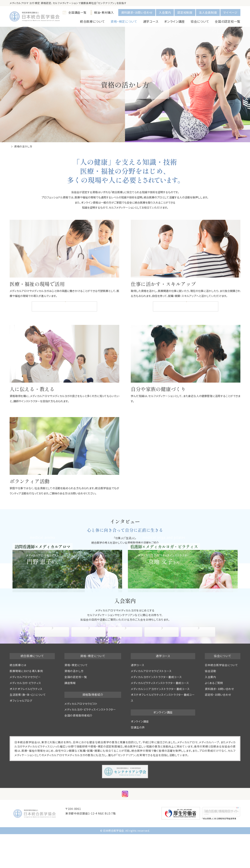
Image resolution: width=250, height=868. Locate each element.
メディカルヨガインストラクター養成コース (156, 719)
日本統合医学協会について (221, 707)
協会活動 (162, 674)
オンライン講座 (140, 764)
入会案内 (165, 12)
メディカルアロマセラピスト (81, 746)
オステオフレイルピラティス (26, 731)
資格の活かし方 (74, 713)
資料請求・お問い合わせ (137, 12)
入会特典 (126, 674)
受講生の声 (138, 769)
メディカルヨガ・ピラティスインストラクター (90, 752)
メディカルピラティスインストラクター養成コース (160, 725)
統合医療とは (18, 707)
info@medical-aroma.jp (82, 860)
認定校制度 (185, 12)
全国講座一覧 (74, 13)
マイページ (230, 12)
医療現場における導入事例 (26, 713)
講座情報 (70, 725)
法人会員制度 (208, 12)
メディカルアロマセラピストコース (151, 713)
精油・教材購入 (102, 13)
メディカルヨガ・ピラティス (25, 725)
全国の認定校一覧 (228, 21)
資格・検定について (76, 707)
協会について (53, 674)
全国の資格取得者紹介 (185, 306)
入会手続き (89, 674)
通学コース (138, 707)
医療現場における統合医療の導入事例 (64, 306)
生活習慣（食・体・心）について (28, 737)
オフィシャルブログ (21, 743)
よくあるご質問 (199, 674)
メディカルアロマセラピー (25, 719)
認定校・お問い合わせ (218, 737)
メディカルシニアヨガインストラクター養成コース (160, 731)
